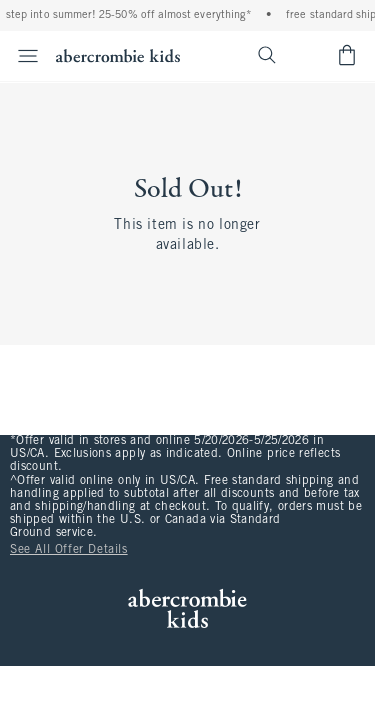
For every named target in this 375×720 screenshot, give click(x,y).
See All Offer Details (69, 550)
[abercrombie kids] (118, 55)
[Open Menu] (22, 56)
